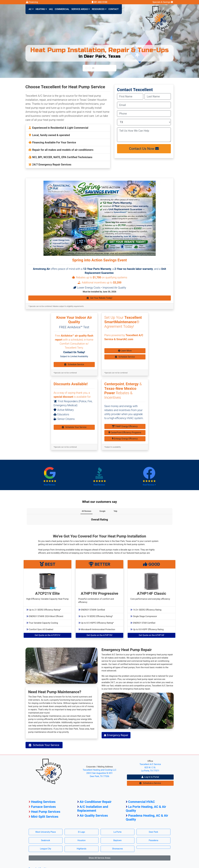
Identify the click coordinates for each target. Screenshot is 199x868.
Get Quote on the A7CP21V (48, 635)
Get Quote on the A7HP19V (99, 635)
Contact (114, 9)
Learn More (125, 351)
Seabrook (46, 840)
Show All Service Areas (99, 858)
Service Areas (81, 9)
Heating (41, 9)
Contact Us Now (144, 149)
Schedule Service (74, 364)
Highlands (82, 849)
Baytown (118, 840)
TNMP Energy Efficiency (125, 426)
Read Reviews (50, 485)
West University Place (46, 832)
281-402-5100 (100, 2)
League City (46, 849)
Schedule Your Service (74, 427)
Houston (81, 840)
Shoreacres (117, 849)
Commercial (62, 9)
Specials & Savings (163, 2)
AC (31, 9)
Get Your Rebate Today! (100, 298)
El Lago (82, 832)
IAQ (51, 9)
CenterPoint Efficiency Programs (125, 433)
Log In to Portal (150, 777)
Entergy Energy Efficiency (125, 439)
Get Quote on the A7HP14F (152, 635)
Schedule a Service (150, 783)
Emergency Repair (116, 735)
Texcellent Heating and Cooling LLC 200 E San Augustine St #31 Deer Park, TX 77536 (100, 773)
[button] (27, 528)
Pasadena (153, 840)
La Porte (117, 832)
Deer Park (153, 832)
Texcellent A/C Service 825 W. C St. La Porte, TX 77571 (150, 767)
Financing (32, 2)
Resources (99, 9)
